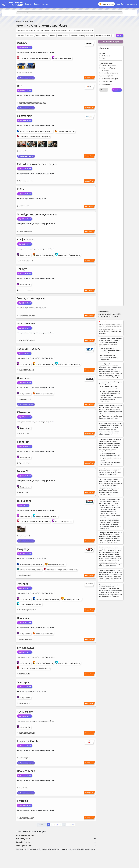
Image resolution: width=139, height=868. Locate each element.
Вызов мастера (107, 81)
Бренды (37, 4)
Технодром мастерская (31, 299)
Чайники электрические (103, 35)
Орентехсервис (26, 324)
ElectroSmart (25, 116)
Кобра (21, 190)
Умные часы (30, 35)
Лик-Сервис (24, 502)
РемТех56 (23, 803)
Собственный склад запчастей (108, 69)
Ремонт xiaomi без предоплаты (69, 256)
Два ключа (24, 379)
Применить (117, 90)
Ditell (20, 86)
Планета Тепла (26, 772)
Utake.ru (22, 43)
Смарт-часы (20, 35)
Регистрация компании (129, 4)
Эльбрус (22, 270)
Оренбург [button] (28, 4)
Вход (118, 4)
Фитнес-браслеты (42, 35)
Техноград (23, 683)
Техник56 (23, 585)
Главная (18, 21)
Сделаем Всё (25, 713)
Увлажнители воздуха (77, 35)
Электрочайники (63, 35)
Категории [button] (45, 4)
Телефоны (52, 35)
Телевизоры (90, 35)
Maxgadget (24, 550)
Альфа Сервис (26, 240)
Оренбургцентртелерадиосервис (37, 215)
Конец (72, 826)
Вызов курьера (107, 84)
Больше (120, 35)
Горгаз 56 (23, 472)
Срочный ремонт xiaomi (66, 132)
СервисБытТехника (29, 349)
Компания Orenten (29, 742)
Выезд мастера (25, 256)
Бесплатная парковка (109, 65)
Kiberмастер (25, 413)
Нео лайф (23, 619)
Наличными (106, 56)
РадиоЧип (23, 443)
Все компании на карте (111, 42)
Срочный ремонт (107, 76)
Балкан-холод (25, 649)
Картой (104, 58)
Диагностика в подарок (110, 79)
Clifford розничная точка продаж (37, 165)
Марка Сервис (90, 851)
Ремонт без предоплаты (110, 73)
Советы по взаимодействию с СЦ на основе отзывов (110, 314)
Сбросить (104, 90)
